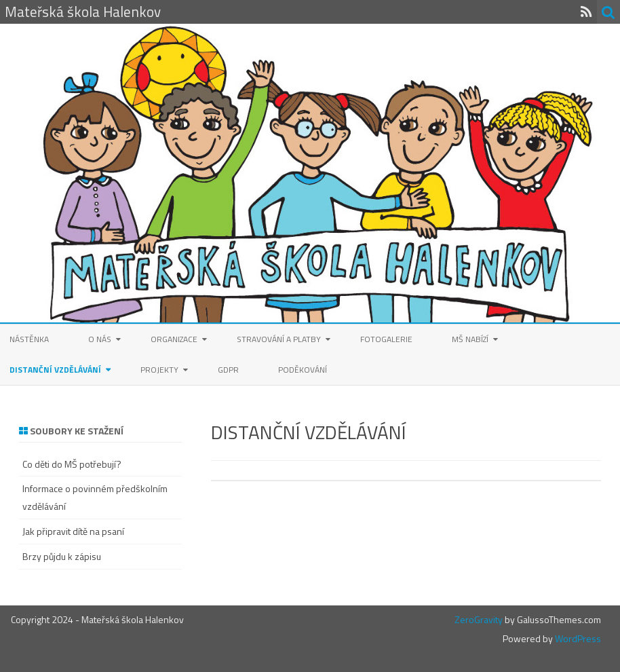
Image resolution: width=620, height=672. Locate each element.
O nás (100, 339)
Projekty (159, 370)
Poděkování (303, 370)
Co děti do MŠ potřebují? (72, 464)
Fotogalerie (386, 339)
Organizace (174, 339)
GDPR (228, 370)
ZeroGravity (479, 619)
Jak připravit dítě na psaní (73, 531)
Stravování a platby (279, 339)
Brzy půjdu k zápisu (62, 556)
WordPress (577, 638)
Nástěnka (29, 339)
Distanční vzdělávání (55, 370)
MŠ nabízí (470, 339)
